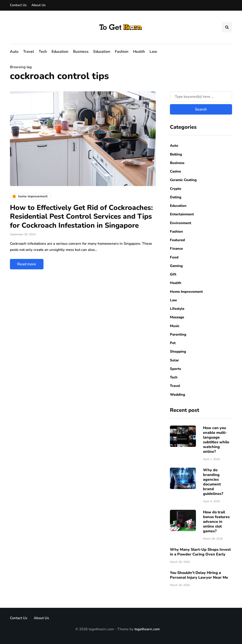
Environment (181, 223)
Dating (176, 197)
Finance (176, 249)
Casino (175, 171)
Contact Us (18, 5)
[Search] (201, 97)
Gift (173, 274)
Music (175, 326)
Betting (176, 154)
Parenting (178, 334)
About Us (39, 5)
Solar (174, 360)
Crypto (176, 189)
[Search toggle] (227, 27)
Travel (29, 52)
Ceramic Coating (183, 180)
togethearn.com (147, 629)
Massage (177, 317)
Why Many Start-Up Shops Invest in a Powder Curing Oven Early (200, 552)
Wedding (177, 395)
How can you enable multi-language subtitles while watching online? (216, 440)
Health (139, 52)
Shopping (178, 351)
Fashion (122, 52)
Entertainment (182, 214)
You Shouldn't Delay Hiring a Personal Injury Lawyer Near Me (199, 575)
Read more (27, 264)
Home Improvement (186, 292)
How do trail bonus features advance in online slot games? (216, 522)
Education (60, 52)
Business (81, 52)
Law (153, 52)
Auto (14, 52)
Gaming (176, 266)
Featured (177, 240)
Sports (175, 369)
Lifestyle (177, 309)
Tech (43, 52)
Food (174, 257)
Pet (173, 343)
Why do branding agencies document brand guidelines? (213, 482)
